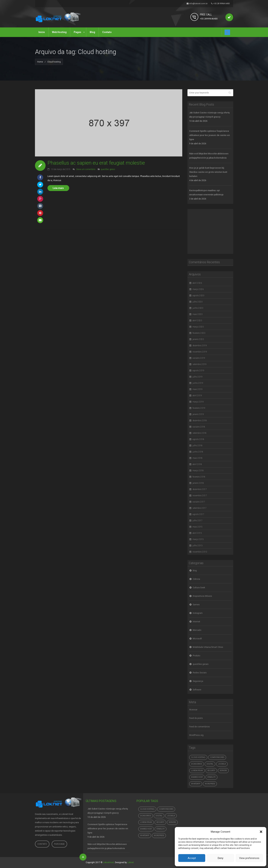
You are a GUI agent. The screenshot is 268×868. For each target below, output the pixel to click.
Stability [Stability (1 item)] (211, 777)
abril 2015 (197, 533)
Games (196, 605)
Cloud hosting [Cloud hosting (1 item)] (198, 757)
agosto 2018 (198, 439)
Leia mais (58, 188)
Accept (192, 858)
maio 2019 (197, 389)
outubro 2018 (199, 427)
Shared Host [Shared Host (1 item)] (197, 777)
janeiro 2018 (198, 483)
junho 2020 (198, 308)
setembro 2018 (199, 433)
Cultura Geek (199, 588)
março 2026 (198, 289)
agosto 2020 (198, 296)
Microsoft (197, 639)
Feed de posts (196, 718)
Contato (42, 844)
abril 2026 (197, 283)
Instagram (198, 613)
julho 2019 (197, 377)
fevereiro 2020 (199, 333)
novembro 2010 (200, 552)
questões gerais (108, 169)
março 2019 (198, 402)
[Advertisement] (214, 231)
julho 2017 (197, 521)
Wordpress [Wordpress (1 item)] (210, 784)
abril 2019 (197, 396)
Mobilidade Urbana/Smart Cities (208, 647)
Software (197, 690)
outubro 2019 (199, 358)
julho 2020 (197, 302)
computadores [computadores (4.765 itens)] (217, 757)
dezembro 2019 (200, 346)
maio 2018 (197, 458)
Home (40, 62)
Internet (196, 622)
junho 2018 (198, 452)
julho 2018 (197, 446)
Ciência (196, 579)
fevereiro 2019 (199, 408)
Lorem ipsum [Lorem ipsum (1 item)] (197, 771)
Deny (221, 858)
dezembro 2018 (200, 421)
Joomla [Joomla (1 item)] (222, 764)
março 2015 (198, 539)
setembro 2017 (199, 508)
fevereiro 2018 (199, 477)
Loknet (131, 862)
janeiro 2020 (198, 339)
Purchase (59, 844)
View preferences (249, 858)
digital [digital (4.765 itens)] (210, 764)
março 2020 (198, 327)
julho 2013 (197, 546)
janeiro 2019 (198, 414)
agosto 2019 (198, 371)
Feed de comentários (199, 727)
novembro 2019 (200, 352)
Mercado (197, 630)
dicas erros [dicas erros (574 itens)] (197, 764)
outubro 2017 (199, 502)
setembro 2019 (199, 364)
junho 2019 (198, 383)
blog (195, 571)
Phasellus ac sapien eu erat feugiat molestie (96, 163)
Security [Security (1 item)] (211, 771)
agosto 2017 (198, 514)
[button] (261, 832)
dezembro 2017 (200, 489)
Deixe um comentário (86, 169)
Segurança (198, 681)
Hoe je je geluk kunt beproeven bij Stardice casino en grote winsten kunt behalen (208, 172)
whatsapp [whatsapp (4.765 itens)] (196, 784)
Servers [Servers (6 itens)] (223, 771)
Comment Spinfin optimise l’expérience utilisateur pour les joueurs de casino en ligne (209, 135)
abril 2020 (197, 321)
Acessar (193, 710)
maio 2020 (197, 314)
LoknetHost (108, 862)
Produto (196, 656)
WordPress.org (196, 735)
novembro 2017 (200, 496)
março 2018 (198, 471)
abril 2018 (197, 464)
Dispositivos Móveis (202, 596)
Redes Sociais (200, 673)
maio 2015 (197, 527)
